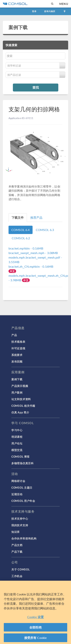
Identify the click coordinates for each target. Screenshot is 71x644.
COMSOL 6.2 (21, 238)
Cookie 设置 (35, 617)
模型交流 (17, 450)
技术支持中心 (20, 518)
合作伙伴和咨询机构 (24, 538)
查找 (36, 87)
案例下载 (18, 27)
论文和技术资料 (21, 399)
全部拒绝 (35, 627)
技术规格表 (18, 342)
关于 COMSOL (20, 569)
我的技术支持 (20, 525)
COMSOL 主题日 (22, 487)
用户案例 (17, 392)
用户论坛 (17, 443)
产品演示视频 (20, 386)
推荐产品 (36, 217)
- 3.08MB (33, 253)
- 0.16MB (26, 248)
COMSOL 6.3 (45, 230)
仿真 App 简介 (20, 412)
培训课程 (17, 437)
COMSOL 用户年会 (23, 501)
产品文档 (17, 545)
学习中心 (17, 430)
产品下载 (17, 552)
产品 (14, 335)
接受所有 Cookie (36, 638)
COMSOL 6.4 (21, 230)
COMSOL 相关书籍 (23, 406)
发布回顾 (17, 361)
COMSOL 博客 (20, 456)
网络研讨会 (18, 481)
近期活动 (17, 494)
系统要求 (17, 355)
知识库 (16, 532)
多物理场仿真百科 (23, 463)
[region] (35, 612)
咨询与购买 (50, 11)
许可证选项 (18, 348)
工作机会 (17, 576)
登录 (34, 11)
